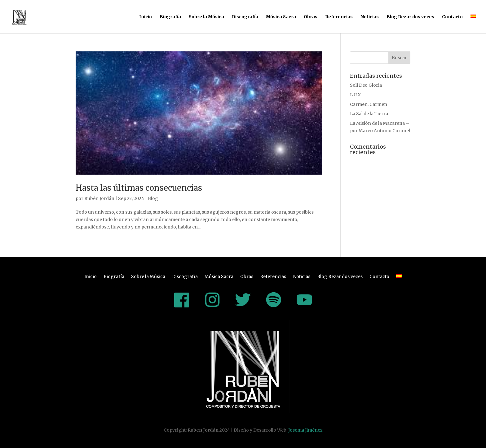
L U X (355, 95)
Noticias (370, 17)
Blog (153, 198)
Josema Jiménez (305, 430)
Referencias (339, 17)
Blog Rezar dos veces (410, 17)
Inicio (146, 17)
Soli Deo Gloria (366, 85)
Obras (311, 17)
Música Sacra (281, 17)
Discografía (245, 17)
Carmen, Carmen (369, 104)
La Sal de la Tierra (369, 114)
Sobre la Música (206, 17)
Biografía (170, 17)
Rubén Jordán (99, 198)
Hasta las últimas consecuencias (139, 188)
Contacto (452, 17)
